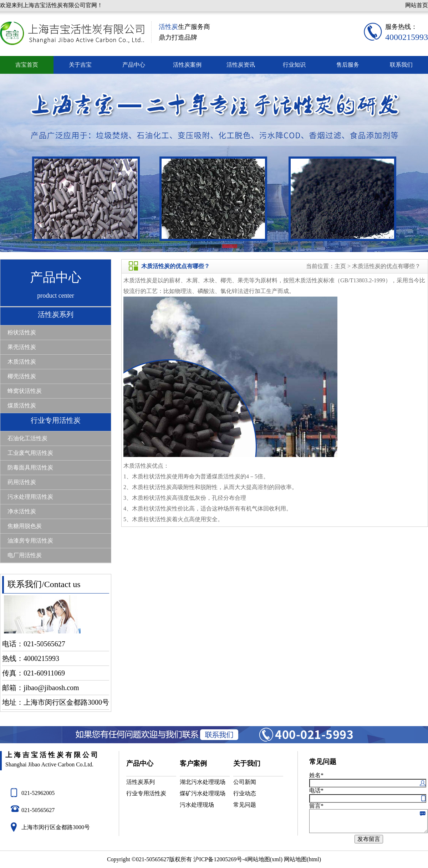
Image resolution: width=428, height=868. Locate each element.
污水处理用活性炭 (30, 497)
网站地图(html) (302, 859)
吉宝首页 (27, 65)
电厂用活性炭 (25, 555)
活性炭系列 (56, 314)
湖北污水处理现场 (203, 782)
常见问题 (245, 805)
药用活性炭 (22, 482)
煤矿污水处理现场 (203, 793)
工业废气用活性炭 (30, 453)
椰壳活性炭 (22, 376)
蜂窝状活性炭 (25, 391)
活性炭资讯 (241, 65)
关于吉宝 (80, 65)
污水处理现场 (197, 805)
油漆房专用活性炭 (30, 541)
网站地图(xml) (265, 859)
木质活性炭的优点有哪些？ (386, 266)
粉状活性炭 (22, 332)
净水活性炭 (22, 511)
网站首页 (417, 5)
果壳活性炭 (22, 347)
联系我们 (401, 65)
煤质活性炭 (22, 405)
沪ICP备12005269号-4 (220, 859)
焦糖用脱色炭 (25, 526)
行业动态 (245, 793)
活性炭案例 (187, 65)
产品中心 (134, 65)
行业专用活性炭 (56, 420)
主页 (340, 266)
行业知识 (294, 65)
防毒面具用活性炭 (30, 468)
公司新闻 (245, 782)
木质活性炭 (22, 362)
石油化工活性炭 (27, 438)
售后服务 (348, 65)
